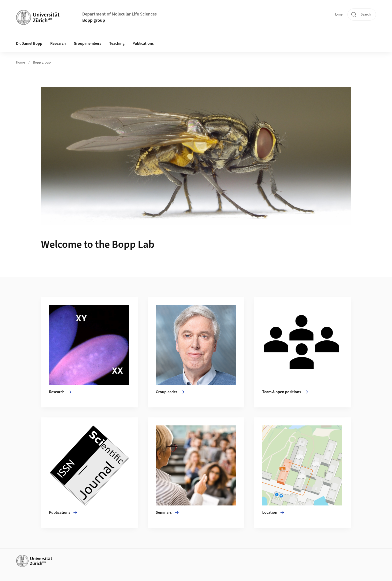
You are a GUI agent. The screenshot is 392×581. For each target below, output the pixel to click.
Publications (143, 44)
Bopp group (94, 20)
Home (338, 15)
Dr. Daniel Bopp (29, 44)
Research (58, 44)
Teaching (117, 44)
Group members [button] (87, 44)
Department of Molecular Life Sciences (119, 14)
